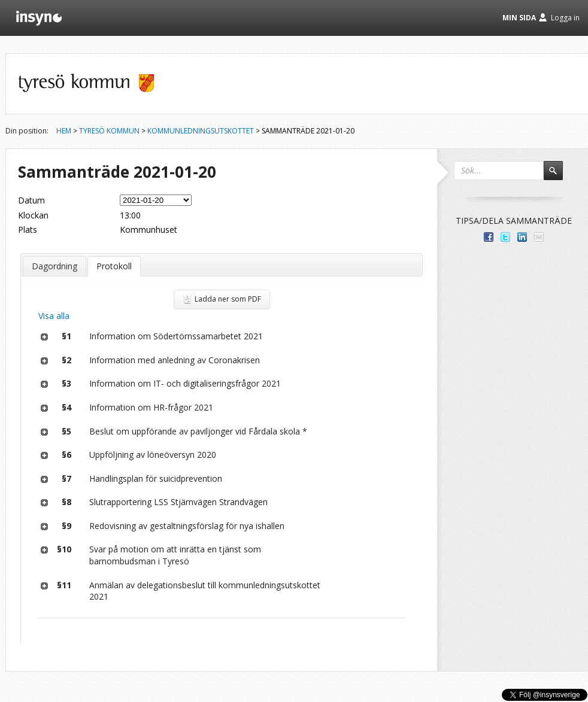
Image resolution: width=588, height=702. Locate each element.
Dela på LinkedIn (522, 237)
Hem (64, 131)
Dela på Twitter (505, 237)
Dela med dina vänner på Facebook (489, 237)
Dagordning (54, 266)
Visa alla (54, 316)
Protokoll (114, 266)
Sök (559, 176)
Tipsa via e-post (539, 237)
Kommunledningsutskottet (201, 131)
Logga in (565, 18)
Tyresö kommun (109, 131)
